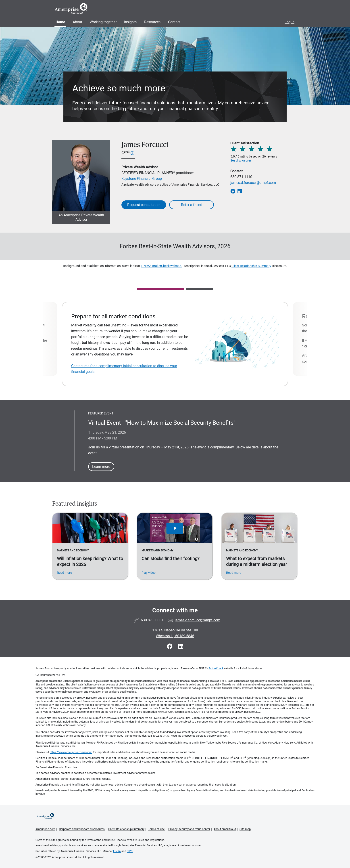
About (77, 22)
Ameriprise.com (45, 829)
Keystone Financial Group (142, 179)
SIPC (130, 851)
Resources (152, 22)
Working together (103, 22)
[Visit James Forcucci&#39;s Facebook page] (170, 646)
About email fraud (225, 829)
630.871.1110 (241, 177)
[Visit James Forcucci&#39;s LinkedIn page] (181, 646)
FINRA (117, 851)
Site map (245, 829)
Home (60, 22)
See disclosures (241, 160)
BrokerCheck (216, 668)
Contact (174, 22)
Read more (64, 573)
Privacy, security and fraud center (189, 829)
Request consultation (144, 205)
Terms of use (156, 829)
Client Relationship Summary (251, 266)
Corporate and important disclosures (82, 829)
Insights (130, 22)
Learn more (101, 467)
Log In (290, 22)
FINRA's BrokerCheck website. (161, 266)
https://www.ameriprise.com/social (71, 752)
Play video (149, 573)
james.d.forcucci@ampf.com (253, 183)
